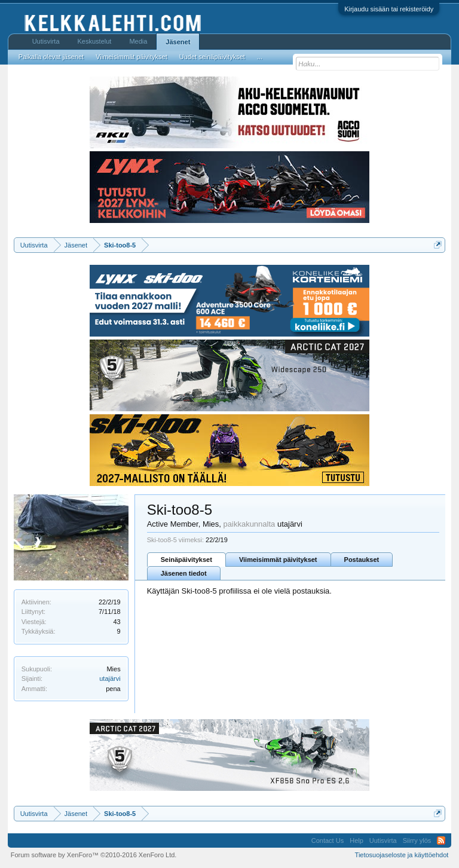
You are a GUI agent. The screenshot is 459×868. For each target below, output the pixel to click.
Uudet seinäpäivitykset (212, 57)
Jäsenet (178, 42)
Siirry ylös (417, 841)
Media (138, 41)
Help (357, 841)
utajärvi (110, 678)
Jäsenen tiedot (184, 573)
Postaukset (362, 560)
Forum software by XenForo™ (94, 855)
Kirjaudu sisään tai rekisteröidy (389, 9)
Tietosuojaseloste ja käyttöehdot (402, 855)
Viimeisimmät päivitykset (278, 560)
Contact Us (328, 841)
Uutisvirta (46, 41)
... (260, 57)
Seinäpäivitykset (186, 560)
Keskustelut (95, 41)
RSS (441, 841)
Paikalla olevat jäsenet (51, 57)
